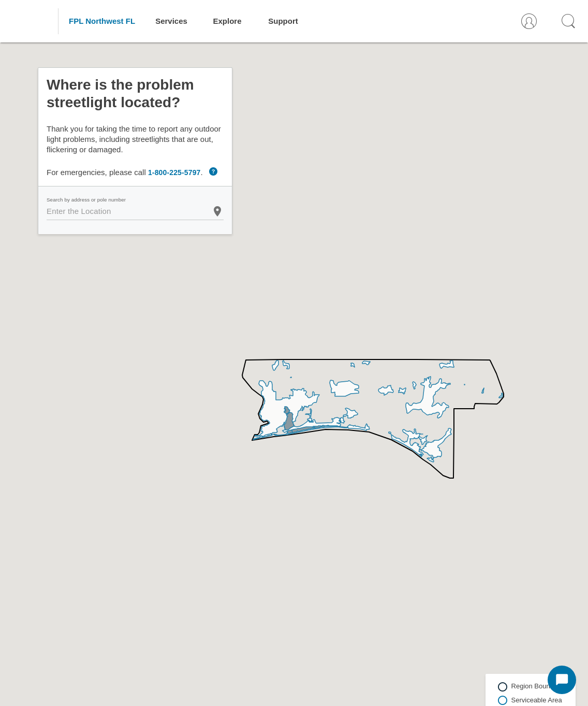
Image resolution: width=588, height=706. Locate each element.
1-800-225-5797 (174, 172)
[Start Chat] (562, 680)
